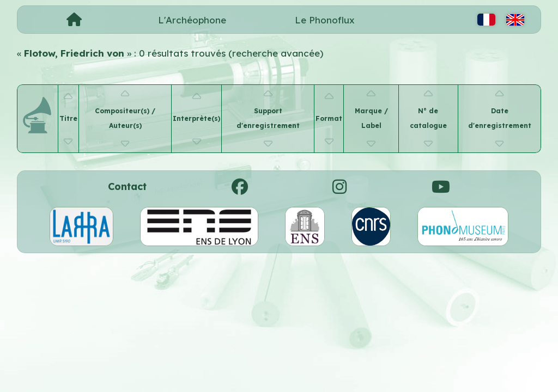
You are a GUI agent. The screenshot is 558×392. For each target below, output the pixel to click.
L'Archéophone (192, 20)
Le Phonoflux (325, 20)
